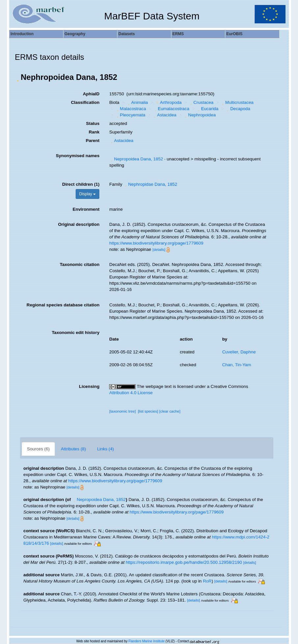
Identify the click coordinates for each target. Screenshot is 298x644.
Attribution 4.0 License (131, 393)
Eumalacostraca (171, 109)
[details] (159, 250)
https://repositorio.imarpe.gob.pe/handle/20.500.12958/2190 (184, 562)
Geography (75, 34)
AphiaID (91, 94)
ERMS (178, 34)
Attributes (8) (73, 449)
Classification (85, 102)
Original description (79, 224)
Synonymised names (78, 156)
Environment (86, 209)
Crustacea (201, 102)
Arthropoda (168, 102)
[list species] (148, 411)
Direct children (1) (81, 184)
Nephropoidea (200, 115)
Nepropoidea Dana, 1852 (136, 159)
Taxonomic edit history (75, 333)
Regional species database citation (63, 305)
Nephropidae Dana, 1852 (150, 184)
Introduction (22, 34)
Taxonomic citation (80, 264)
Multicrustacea (237, 102)
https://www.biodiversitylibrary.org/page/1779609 (156, 243)
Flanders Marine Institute (147, 641)
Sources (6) (38, 449)
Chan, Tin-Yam (236, 365)
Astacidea (164, 115)
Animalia (137, 102)
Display (88, 194)
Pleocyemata (130, 115)
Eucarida (207, 109)
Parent (93, 141)
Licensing (89, 386)
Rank (94, 132)
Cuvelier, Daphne (239, 352)
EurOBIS (234, 34)
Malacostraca (131, 109)
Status (93, 123)
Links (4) (105, 449)
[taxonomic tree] (123, 411)
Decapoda (238, 109)
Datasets (127, 34)
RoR (207, 581)
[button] (18, 77)
